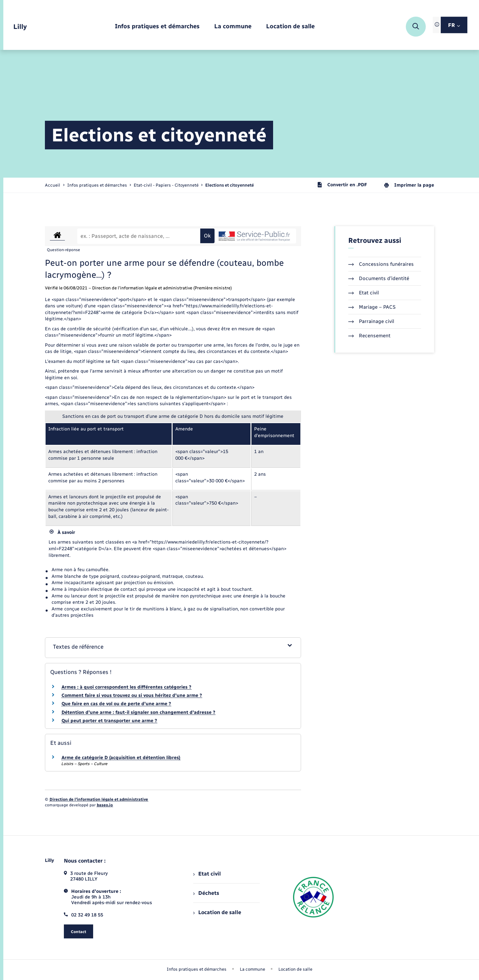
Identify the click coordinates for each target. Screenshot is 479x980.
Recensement (369, 336)
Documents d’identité (379, 278)
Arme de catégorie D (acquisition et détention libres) (121, 758)
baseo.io (105, 805)
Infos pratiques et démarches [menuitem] (197, 969)
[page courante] (230, 185)
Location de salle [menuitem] (217, 912)
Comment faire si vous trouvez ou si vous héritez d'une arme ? (132, 695)
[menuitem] (157, 27)
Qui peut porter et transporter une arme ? (109, 721)
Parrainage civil (371, 321)
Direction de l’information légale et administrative (99, 799)
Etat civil (364, 293)
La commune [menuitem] (252, 969)
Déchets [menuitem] (206, 893)
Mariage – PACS (372, 307)
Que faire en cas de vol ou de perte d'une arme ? (116, 704)
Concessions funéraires (381, 264)
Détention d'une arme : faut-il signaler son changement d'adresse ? (138, 712)
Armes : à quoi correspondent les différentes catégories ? (126, 687)
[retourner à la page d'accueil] (20, 27)
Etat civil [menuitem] (207, 874)
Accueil (53, 185)
